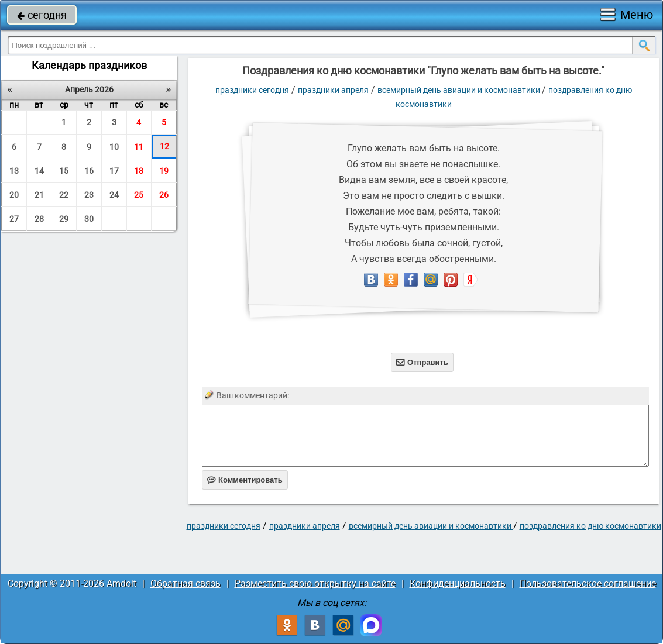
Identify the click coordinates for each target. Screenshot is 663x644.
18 (139, 171)
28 (39, 219)
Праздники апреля (333, 90)
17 (114, 171)
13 (14, 171)
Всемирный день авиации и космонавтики (460, 90)
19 (164, 171)
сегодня (42, 15)
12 (164, 146)
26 (164, 195)
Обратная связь (185, 583)
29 (64, 219)
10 (114, 147)
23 (89, 195)
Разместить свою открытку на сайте (315, 583)
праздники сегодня (252, 90)
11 (139, 147)
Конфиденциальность (458, 583)
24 (114, 195)
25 (139, 195)
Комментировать (245, 480)
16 (89, 171)
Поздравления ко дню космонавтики (590, 526)
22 (64, 195)
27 (14, 219)
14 (39, 171)
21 (39, 195)
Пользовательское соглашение (588, 583)
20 (14, 195)
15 (64, 171)
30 (89, 219)
